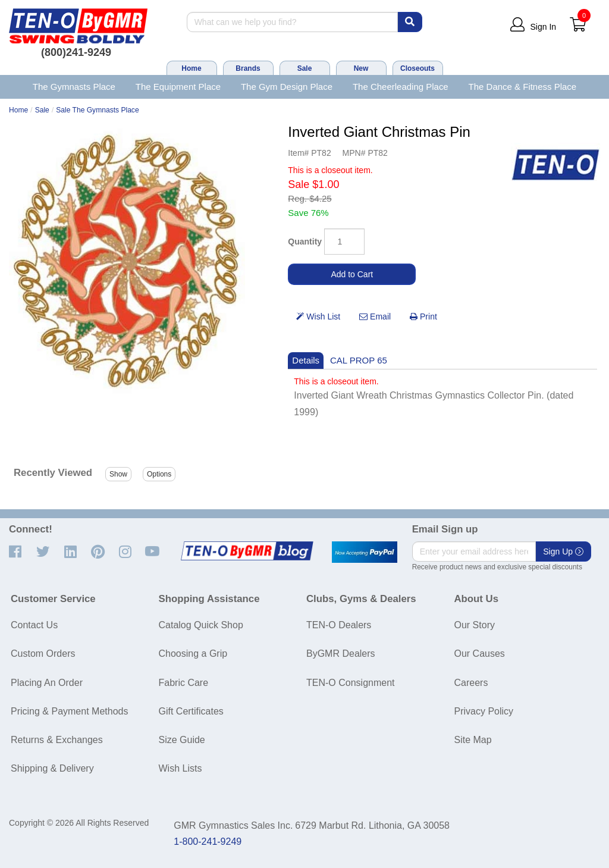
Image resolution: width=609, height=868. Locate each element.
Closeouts (417, 68)
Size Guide (182, 740)
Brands (248, 68)
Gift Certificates (191, 711)
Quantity (305, 242)
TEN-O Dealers (339, 625)
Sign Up (563, 551)
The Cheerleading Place (401, 87)
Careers (471, 683)
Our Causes (480, 654)
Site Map (473, 740)
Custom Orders (43, 654)
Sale (305, 68)
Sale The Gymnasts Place (97, 110)
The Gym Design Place (287, 87)
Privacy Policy (484, 711)
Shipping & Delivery (52, 768)
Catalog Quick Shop (201, 625)
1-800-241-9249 (208, 842)
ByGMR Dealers (341, 654)
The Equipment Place (178, 87)
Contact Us (34, 625)
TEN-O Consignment (351, 683)
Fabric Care (184, 683)
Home (191, 68)
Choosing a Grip (193, 654)
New (361, 68)
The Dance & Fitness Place (523, 87)
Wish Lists (180, 768)
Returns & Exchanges (57, 740)
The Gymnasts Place (74, 87)
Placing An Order (47, 683)
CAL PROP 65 (359, 360)
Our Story (475, 625)
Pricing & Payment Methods (69, 711)
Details (306, 360)
